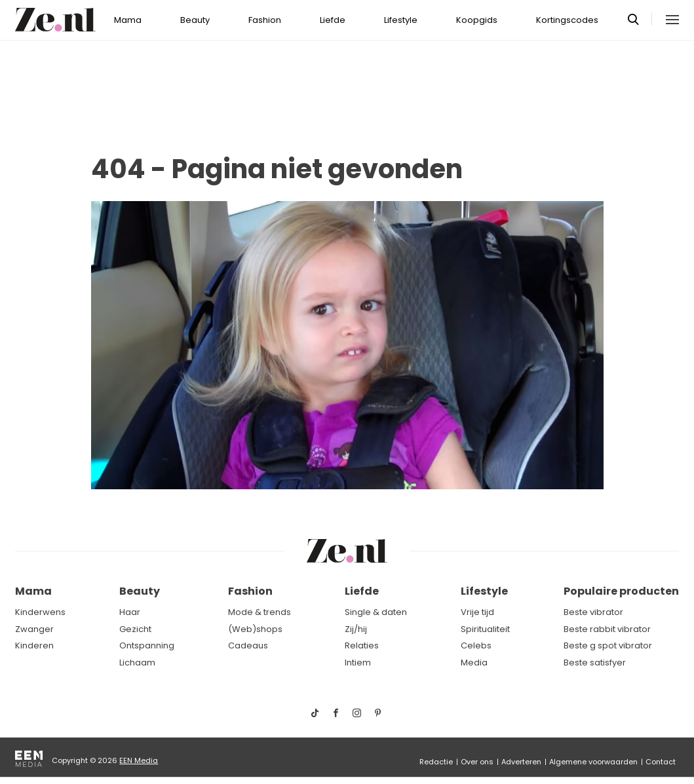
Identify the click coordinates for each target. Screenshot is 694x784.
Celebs (476, 645)
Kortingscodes (567, 20)
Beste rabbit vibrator (607, 629)
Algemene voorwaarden (593, 762)
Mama (128, 20)
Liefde (333, 20)
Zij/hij (356, 629)
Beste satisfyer (595, 663)
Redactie (436, 762)
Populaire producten (621, 591)
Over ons (477, 762)
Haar (130, 612)
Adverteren (521, 762)
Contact (661, 762)
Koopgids (477, 20)
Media (474, 663)
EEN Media (139, 760)
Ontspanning (147, 645)
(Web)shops (255, 629)
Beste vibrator (593, 612)
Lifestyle (401, 20)
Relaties (362, 645)
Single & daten (376, 612)
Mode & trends (260, 612)
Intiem (358, 663)
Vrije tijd (477, 612)
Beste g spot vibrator (608, 645)
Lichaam (137, 663)
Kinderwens (40, 612)
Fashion (265, 20)
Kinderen (34, 645)
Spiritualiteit (485, 629)
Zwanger (34, 629)
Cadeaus (248, 645)
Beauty (195, 20)
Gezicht (135, 629)
